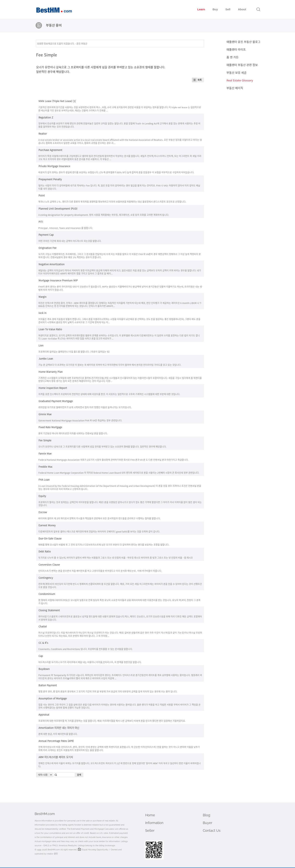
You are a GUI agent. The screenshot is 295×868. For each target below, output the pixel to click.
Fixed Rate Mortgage (50, 427)
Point (42, 195)
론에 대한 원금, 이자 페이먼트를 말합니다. (58, 734)
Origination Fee (48, 248)
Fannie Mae (45, 453)
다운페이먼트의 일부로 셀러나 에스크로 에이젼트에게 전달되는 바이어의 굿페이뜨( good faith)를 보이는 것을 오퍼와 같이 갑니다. (99, 531)
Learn (201, 9)
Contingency (46, 578)
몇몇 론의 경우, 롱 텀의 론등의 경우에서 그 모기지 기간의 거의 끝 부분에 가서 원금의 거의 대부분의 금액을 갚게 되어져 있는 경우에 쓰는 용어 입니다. (108, 691)
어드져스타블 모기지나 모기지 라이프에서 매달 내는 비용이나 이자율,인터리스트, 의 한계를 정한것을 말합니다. (90, 662)
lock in (43, 313)
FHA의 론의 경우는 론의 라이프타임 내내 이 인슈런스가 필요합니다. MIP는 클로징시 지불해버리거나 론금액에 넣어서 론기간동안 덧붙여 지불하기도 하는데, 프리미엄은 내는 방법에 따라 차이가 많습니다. (120, 288)
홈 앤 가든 (233, 57)
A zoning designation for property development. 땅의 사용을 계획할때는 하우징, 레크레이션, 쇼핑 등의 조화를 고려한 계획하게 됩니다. (104, 215)
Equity (42, 496)
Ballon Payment (48, 685)
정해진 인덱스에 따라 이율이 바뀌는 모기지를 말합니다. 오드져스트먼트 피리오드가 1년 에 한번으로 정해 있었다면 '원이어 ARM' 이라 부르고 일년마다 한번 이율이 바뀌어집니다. (120, 765)
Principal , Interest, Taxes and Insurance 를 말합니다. (66, 228)
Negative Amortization (52, 264)
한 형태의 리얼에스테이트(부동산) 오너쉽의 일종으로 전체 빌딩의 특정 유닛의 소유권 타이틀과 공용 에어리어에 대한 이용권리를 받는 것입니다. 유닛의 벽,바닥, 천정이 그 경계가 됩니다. (119, 602)
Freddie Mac (46, 466)
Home (150, 815)
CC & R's (43, 643)
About (242, 9)
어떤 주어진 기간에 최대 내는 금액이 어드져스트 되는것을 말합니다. (70, 241)
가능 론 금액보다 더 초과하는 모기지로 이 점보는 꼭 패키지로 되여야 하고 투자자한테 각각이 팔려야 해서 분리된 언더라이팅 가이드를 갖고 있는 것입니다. (110, 365)
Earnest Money (47, 525)
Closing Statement (49, 610)
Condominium (47, 594)
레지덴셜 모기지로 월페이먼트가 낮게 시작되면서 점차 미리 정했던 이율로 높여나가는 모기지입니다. (85, 407)
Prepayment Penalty (50, 179)
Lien (41, 345)
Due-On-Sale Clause (50, 538)
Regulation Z (46, 117)
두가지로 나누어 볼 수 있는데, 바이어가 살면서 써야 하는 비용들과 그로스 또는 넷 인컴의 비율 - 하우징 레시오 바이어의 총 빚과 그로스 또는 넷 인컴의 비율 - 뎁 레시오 (116, 558)
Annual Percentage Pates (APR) (56, 741)
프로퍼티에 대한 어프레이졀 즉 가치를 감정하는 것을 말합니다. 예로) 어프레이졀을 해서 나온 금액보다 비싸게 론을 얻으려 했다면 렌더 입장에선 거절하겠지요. (112, 721)
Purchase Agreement (50, 150)
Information (154, 823)
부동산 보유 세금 (236, 73)
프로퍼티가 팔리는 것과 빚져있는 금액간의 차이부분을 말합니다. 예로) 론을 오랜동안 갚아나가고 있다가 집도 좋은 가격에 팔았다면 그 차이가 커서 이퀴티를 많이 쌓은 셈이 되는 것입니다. (120, 504)
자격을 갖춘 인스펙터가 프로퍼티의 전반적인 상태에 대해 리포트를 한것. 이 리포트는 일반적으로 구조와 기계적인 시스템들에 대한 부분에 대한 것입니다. (109, 394)
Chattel (43, 626)
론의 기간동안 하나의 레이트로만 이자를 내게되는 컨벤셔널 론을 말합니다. (73, 433)
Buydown (44, 669)
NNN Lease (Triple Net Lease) (55, 101)
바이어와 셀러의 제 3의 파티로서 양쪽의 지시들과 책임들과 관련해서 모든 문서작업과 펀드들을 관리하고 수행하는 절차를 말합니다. (99, 518)
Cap (41, 656)
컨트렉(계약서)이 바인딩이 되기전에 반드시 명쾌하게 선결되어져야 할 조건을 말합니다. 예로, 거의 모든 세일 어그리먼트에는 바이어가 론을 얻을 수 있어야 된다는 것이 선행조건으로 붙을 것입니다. (120, 585)
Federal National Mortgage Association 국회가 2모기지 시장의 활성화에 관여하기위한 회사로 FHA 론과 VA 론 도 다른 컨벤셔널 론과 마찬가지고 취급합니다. (113, 460)
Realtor (43, 134)
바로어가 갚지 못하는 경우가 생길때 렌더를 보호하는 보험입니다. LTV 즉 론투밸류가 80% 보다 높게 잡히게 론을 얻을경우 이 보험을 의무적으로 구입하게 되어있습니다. (116, 172)
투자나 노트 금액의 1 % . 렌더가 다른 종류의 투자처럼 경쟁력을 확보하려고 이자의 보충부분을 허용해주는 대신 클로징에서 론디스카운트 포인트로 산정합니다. (112, 202)
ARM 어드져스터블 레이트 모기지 (56, 757)
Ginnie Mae (45, 414)
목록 (197, 80)
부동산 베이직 (235, 88)
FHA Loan (44, 480)
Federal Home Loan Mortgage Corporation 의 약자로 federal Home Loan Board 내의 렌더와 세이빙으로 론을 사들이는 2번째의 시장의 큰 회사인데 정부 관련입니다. (119, 473)
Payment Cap (46, 235)
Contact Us (212, 831)
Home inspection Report (53, 388)
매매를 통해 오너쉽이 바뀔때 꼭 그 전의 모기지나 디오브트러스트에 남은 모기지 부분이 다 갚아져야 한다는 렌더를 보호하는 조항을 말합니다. (104, 545)
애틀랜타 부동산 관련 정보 (242, 65)
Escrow (43, 512)
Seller (150, 831)
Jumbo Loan (46, 359)
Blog (206, 815)
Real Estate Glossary (240, 80)
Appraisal (44, 715)
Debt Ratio (45, 551)
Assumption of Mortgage (53, 698)
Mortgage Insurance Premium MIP (58, 280)
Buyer (208, 823)
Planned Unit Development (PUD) (58, 209)
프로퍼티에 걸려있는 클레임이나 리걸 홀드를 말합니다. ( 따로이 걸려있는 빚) (74, 352)
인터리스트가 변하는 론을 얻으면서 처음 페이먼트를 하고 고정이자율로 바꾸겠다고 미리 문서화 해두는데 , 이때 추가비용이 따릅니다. (100, 571)
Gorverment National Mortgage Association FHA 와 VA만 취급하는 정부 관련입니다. (80, 420)
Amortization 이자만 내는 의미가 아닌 (59, 728)
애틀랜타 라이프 (236, 49)
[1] (74, 101)
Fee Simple (47, 55)
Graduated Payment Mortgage (56, 401)
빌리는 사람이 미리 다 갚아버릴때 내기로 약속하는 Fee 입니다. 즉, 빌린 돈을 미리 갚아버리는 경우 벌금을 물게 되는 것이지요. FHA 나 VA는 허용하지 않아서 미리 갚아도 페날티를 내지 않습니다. (119, 187)
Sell (228, 9)
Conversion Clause (49, 565)
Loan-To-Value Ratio (50, 329)
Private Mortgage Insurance (54, 166)
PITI (41, 222)
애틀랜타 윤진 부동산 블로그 (243, 42)
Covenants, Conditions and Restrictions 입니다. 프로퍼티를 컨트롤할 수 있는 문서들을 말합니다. (86, 649)
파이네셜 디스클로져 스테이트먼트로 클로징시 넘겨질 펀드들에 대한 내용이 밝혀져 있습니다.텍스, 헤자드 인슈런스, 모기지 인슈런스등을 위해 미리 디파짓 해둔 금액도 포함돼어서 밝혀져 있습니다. (120, 618)
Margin (43, 297)
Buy (215, 9)
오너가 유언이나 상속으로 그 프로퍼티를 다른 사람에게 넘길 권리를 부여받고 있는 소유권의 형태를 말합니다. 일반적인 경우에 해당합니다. (102, 446)
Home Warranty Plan (51, 372)
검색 (79, 775)
